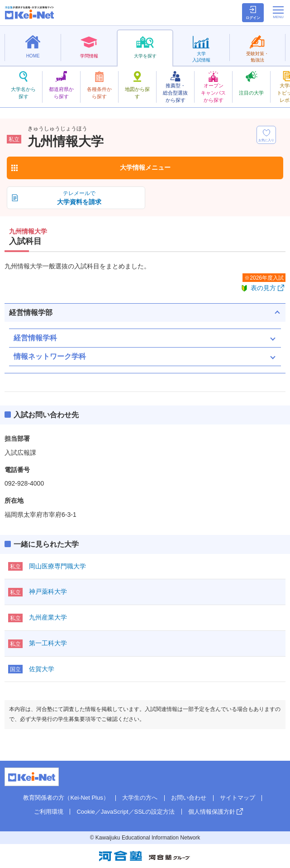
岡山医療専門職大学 (57, 566)
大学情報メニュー (145, 167)
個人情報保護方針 (212, 812)
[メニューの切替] (278, 12)
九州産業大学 (48, 617)
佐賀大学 (42, 669)
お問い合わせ (189, 798)
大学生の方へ (140, 798)
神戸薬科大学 (48, 591)
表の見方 (263, 288)
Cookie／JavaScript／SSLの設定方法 (126, 812)
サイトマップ (238, 798)
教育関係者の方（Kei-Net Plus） (66, 798)
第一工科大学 (48, 643)
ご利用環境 (49, 812)
